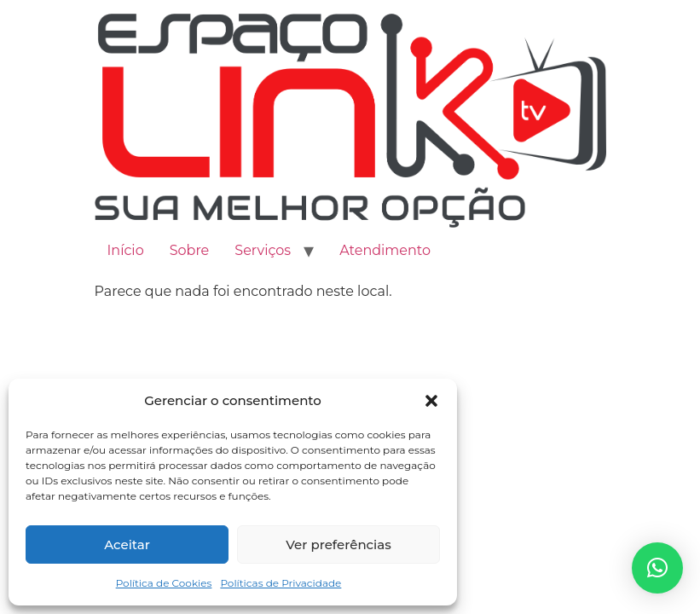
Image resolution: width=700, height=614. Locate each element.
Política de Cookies (164, 583)
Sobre (190, 250)
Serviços (263, 250)
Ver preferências (338, 544)
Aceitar (127, 544)
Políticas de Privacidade (281, 583)
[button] (431, 401)
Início (126, 250)
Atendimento (385, 250)
